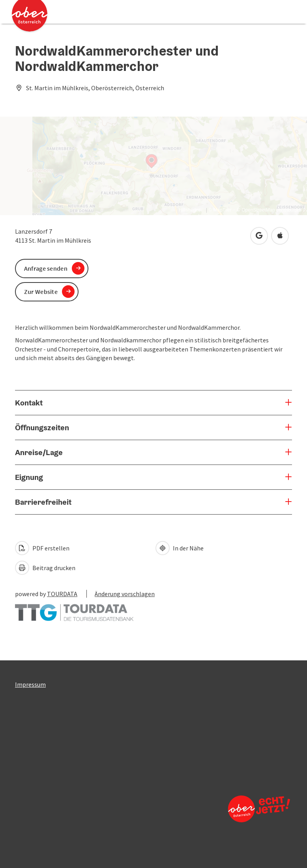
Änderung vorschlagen (125, 594)
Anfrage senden (46, 268)
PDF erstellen (42, 548)
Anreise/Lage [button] (39, 452)
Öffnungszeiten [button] (42, 427)
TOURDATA (62, 594)
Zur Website (41, 292)
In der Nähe (180, 548)
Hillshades (190, 210)
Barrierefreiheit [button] (43, 502)
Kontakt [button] (29, 403)
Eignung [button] (29, 477)
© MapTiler (220, 210)
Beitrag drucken (45, 568)
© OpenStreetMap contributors (269, 210)
